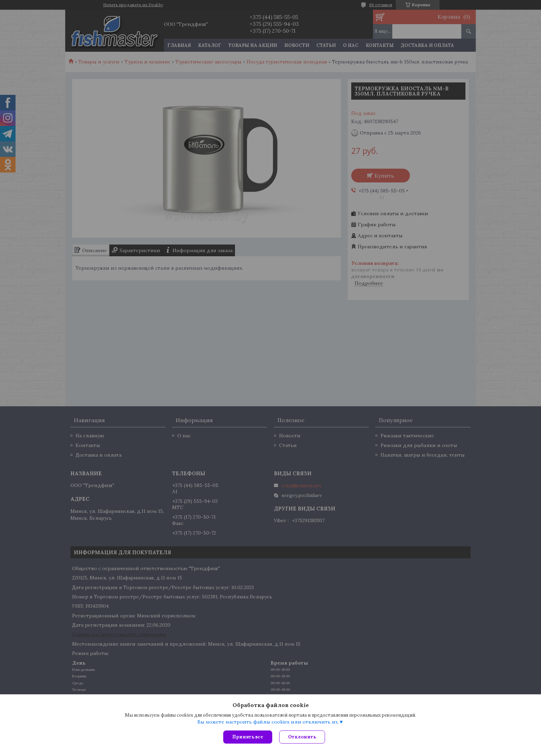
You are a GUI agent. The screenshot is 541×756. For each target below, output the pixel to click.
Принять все (248, 737)
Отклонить (302, 737)
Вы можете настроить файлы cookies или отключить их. (268, 722)
